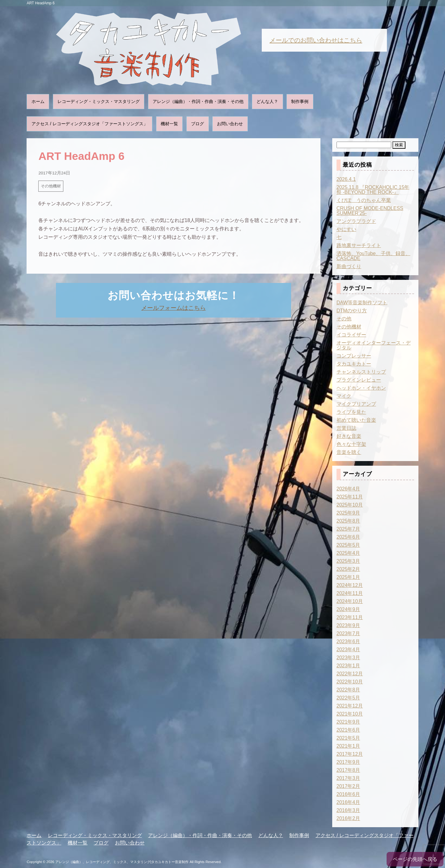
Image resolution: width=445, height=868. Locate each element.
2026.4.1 (346, 179)
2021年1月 (348, 746)
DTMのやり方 (352, 311)
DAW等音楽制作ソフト (362, 303)
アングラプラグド (356, 221)
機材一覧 (169, 124)
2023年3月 (348, 658)
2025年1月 (348, 577)
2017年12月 (350, 754)
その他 (344, 319)
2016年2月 (348, 818)
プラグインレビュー (359, 380)
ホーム (38, 101)
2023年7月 (348, 633)
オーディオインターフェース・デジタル (374, 345)
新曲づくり (349, 266)
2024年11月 (350, 593)
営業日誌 (346, 428)
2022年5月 (348, 698)
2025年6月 (348, 537)
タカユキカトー (354, 364)
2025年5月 (348, 545)
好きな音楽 (349, 436)
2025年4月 (348, 553)
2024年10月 (350, 601)
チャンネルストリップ (361, 372)
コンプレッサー (354, 356)
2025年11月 (350, 497)
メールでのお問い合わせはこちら (316, 40)
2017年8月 (348, 770)
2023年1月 (348, 666)
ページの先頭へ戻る (415, 859)
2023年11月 (350, 617)
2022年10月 (350, 682)
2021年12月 (350, 706)
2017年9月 (348, 762)
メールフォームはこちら (174, 308)
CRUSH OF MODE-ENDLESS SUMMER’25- (370, 211)
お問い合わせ (230, 124)
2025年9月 (348, 513)
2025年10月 (350, 505)
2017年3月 (348, 778)
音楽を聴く (349, 452)
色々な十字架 (351, 444)
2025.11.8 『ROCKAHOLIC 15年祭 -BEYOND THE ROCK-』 (373, 190)
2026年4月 (348, 489)
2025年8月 (348, 521)
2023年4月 (348, 650)
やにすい (346, 229)
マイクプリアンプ (356, 404)
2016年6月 (348, 794)
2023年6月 (348, 641)
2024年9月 (348, 609)
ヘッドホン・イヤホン (361, 388)
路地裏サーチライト (359, 245)
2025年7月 (348, 529)
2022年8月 (348, 690)
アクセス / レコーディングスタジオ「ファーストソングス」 (90, 124)
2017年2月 (348, 786)
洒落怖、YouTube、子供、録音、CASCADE (373, 256)
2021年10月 (350, 714)
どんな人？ (267, 101)
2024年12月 (350, 585)
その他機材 (51, 186)
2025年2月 (348, 569)
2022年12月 (350, 674)
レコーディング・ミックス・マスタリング (99, 101)
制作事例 (300, 101)
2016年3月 (348, 810)
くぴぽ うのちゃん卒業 (364, 200)
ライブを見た (351, 412)
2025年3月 (348, 561)
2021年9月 (348, 722)
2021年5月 (348, 738)
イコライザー (351, 335)
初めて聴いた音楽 (356, 420)
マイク (344, 396)
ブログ (197, 124)
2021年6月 (348, 730)
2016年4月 (348, 802)
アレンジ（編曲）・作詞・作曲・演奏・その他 (198, 101)
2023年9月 (348, 625)
